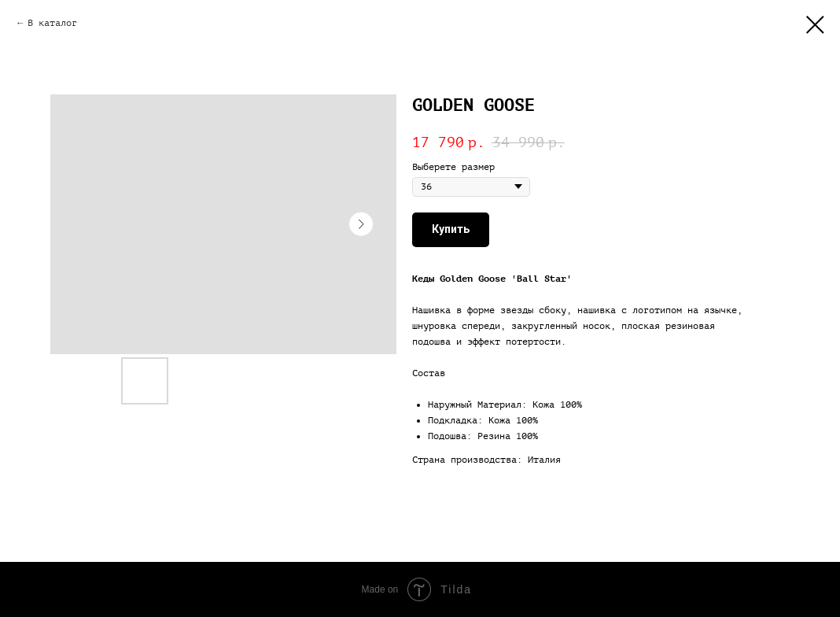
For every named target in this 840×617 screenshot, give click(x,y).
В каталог (52, 23)
